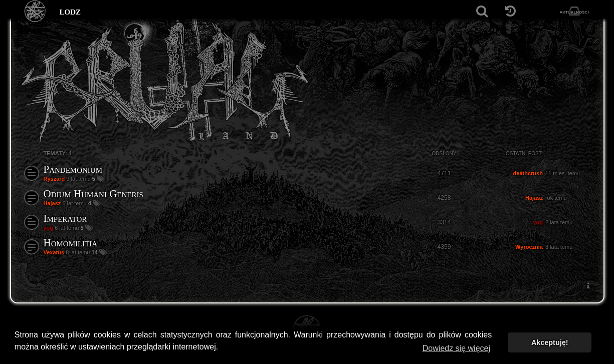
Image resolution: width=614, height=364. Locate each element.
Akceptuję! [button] (550, 342)
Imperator (65, 218)
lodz (70, 11)
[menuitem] (588, 286)
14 (95, 252)
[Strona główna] (35, 11)
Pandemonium (73, 169)
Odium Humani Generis (93, 194)
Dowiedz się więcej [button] (456, 348)
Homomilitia (71, 243)
